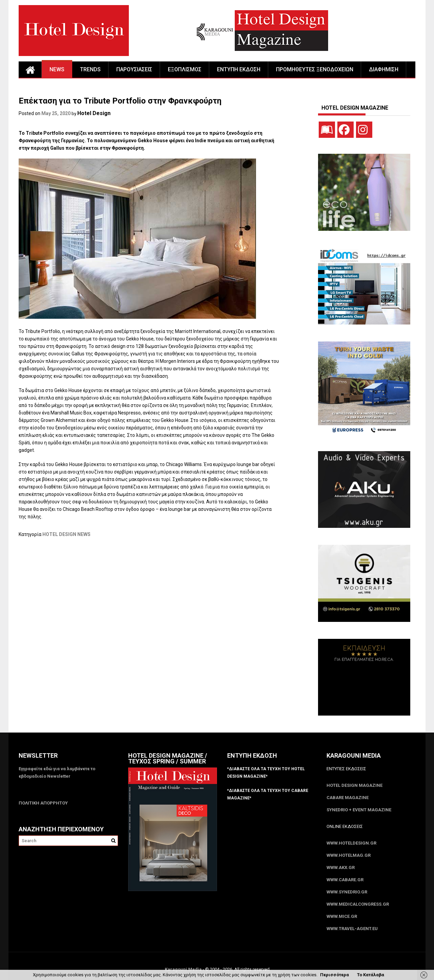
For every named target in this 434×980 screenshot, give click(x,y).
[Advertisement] (142, 572)
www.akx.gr (341, 867)
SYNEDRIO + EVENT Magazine (359, 810)
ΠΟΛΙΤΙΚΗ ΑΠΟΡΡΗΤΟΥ (43, 803)
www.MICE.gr (342, 916)
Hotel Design (94, 113)
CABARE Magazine (348, 798)
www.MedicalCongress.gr (358, 904)
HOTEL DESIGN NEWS (66, 534)
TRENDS (90, 69)
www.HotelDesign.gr (351, 843)
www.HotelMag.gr (349, 855)
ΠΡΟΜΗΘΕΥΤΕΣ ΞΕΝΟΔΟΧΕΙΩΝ (315, 69)
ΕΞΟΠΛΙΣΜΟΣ (185, 69)
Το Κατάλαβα (371, 975)
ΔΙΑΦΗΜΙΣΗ (384, 69)
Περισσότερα (334, 975)
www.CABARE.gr (345, 880)
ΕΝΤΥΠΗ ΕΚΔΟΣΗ (239, 69)
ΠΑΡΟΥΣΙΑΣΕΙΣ (134, 69)
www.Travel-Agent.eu (352, 929)
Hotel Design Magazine (354, 785)
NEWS (57, 69)
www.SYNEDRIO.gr (347, 892)
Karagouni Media (184, 969)
